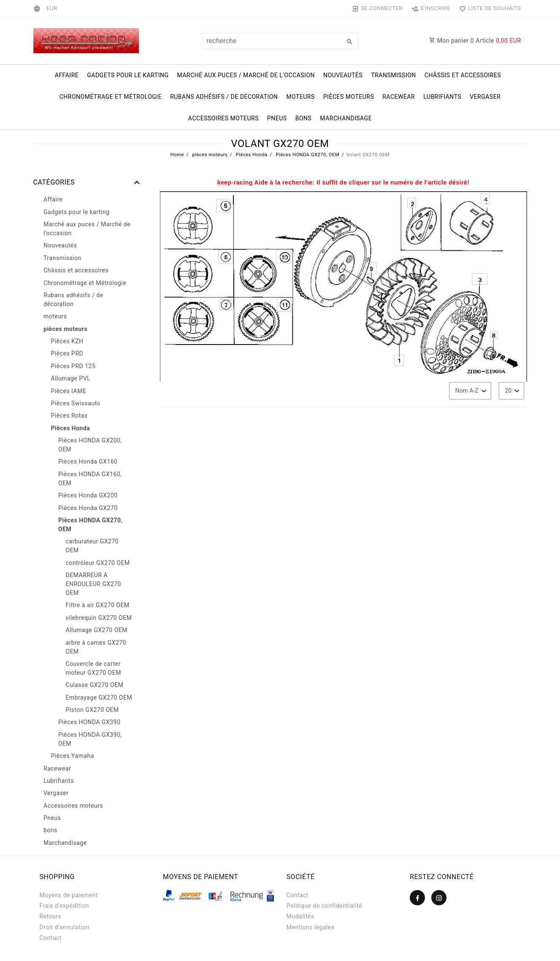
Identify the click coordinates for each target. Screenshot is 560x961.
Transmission (394, 75)
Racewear (399, 97)
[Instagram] (439, 898)
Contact (51, 938)
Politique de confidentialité (325, 906)
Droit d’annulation (65, 927)
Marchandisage (346, 118)
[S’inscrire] (431, 8)
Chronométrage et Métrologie (111, 97)
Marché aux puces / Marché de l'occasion (246, 75)
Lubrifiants (442, 97)
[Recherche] (350, 42)
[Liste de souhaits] (488, 8)
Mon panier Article (475, 41)
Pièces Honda (251, 155)
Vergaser (485, 97)
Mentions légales (311, 927)
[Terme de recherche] (280, 41)
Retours (51, 916)
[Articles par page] (511, 391)
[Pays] (38, 8)
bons (304, 118)
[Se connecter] (377, 8)
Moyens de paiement (69, 895)
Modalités (300, 916)
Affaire (67, 75)
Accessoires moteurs (223, 118)
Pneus (277, 118)
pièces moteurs (349, 97)
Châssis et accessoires (463, 75)
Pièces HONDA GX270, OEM (307, 155)
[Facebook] (417, 898)
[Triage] (470, 391)
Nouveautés (343, 75)
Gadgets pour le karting (128, 75)
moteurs (300, 97)
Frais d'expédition (64, 906)
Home (177, 155)
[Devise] (52, 8)
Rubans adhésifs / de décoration (224, 97)
